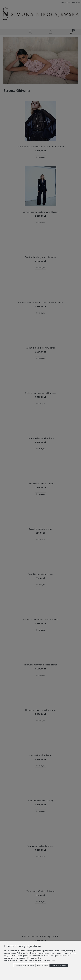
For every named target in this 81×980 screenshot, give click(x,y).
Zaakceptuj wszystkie (59, 965)
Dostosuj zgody (43, 965)
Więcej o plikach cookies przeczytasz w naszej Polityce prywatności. (30, 960)
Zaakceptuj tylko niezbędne (24, 965)
